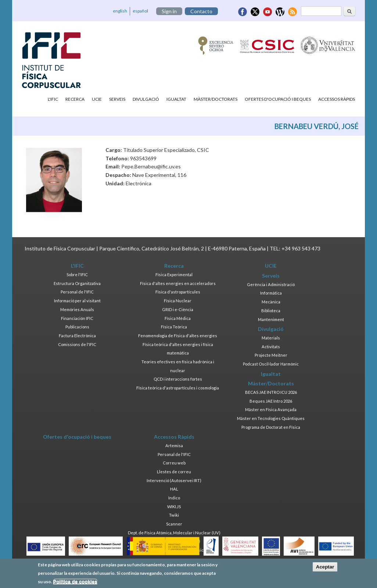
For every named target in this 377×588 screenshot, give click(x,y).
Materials (271, 338)
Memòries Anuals (77, 309)
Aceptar (325, 569)
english (120, 11)
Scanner (174, 524)
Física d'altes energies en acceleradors (178, 283)
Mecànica (271, 302)
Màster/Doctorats (216, 99)
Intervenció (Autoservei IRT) (174, 480)
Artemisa (174, 446)
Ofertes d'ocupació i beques (278, 99)
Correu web (174, 463)
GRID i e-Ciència (178, 309)
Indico (174, 498)
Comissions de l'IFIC (77, 344)
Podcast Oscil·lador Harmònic (271, 364)
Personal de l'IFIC (77, 292)
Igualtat (176, 99)
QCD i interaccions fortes (178, 379)
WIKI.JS (174, 507)
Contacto (201, 11)
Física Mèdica (178, 318)
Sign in (169, 11)
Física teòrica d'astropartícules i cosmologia (178, 388)
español (140, 11)
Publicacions (77, 327)
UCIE (97, 99)
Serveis (117, 99)
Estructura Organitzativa (77, 283)
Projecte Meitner (271, 355)
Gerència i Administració (271, 284)
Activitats (271, 347)
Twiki (174, 515)
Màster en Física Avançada (271, 409)
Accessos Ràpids (337, 99)
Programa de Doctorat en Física (271, 427)
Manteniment (271, 319)
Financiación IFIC (77, 318)
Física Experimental (174, 275)
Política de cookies (75, 583)
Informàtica (271, 293)
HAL (174, 489)
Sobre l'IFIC (77, 275)
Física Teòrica (174, 327)
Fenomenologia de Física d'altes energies (178, 336)
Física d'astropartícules (178, 292)
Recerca (75, 99)
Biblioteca (271, 311)
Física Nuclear (178, 301)
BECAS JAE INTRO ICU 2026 (271, 392)
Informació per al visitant (77, 301)
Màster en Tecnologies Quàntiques (271, 418)
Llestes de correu (174, 472)
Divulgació (146, 99)
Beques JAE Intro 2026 (271, 401)
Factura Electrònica (77, 336)
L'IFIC (53, 99)
